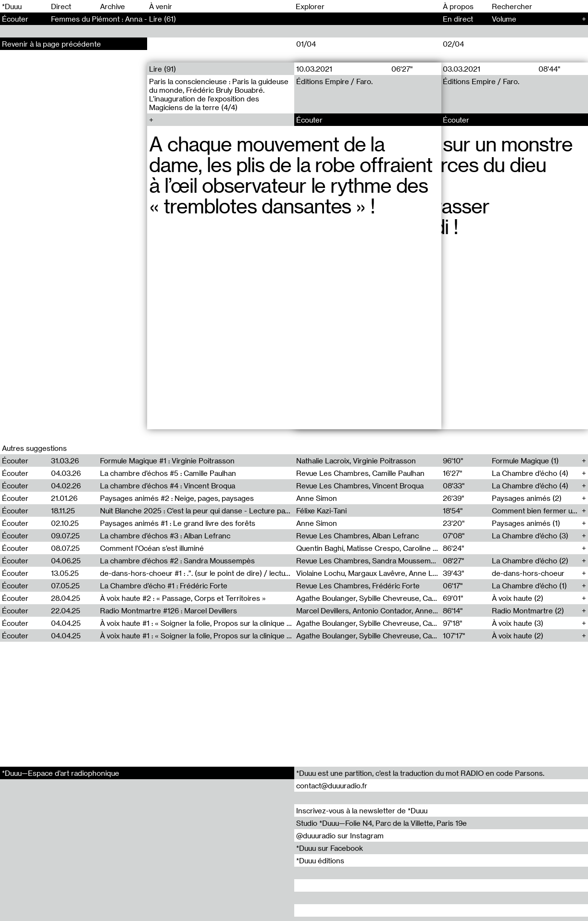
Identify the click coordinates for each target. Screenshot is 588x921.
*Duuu (12, 6)
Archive (113, 6)
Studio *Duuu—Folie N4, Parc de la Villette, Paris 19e (382, 823)
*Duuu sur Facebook (330, 848)
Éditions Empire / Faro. (334, 81)
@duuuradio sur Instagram (340, 835)
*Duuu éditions (320, 860)
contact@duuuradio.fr (332, 785)
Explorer (310, 6)
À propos (458, 6)
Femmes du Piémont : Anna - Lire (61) (113, 19)
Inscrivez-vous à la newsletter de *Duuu (362, 810)
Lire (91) (163, 69)
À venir (161, 6)
